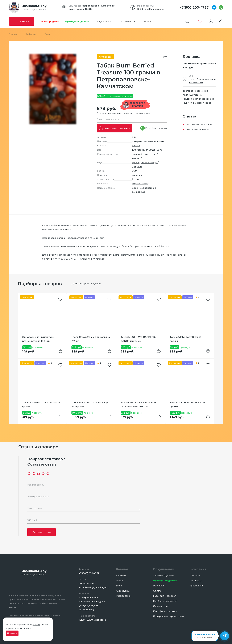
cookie (36, 625)
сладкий (137, 154)
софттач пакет (140, 184)
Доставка (159, 586)
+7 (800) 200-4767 (89, 573)
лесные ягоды (149, 162)
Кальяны (121, 575)
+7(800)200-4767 (67, 259)
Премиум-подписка (165, 581)
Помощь (195, 575)
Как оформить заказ (165, 611)
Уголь (119, 586)
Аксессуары (123, 591)
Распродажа (123, 596)
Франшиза (197, 586)
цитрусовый (151, 154)
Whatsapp (99, 259)
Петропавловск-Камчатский (99, 6)
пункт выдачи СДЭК (80, 9)
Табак (119, 581)
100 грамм (138, 150)
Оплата (157, 591)
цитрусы (137, 166)
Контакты (196, 581)
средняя (137, 175)
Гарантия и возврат (164, 596)
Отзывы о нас (161, 606)
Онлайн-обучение (164, 575)
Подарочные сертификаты (169, 616)
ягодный (137, 158)
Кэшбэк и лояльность (165, 601)
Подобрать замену (154, 128)
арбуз (136, 162)
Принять (12, 633)
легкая (136, 146)
